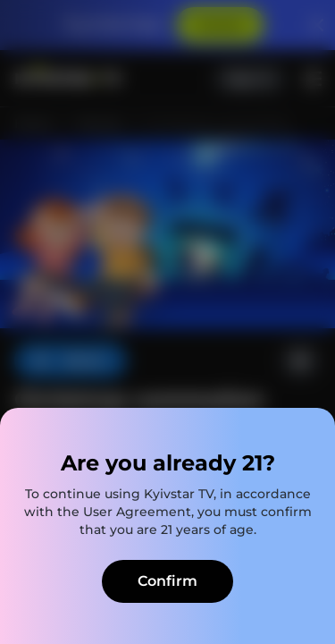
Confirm (167, 581)
